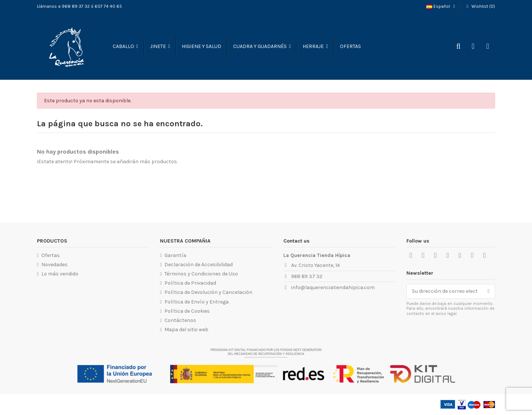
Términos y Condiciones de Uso (201, 274)
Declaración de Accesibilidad (199, 265)
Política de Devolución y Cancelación (208, 292)
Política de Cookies (187, 311)
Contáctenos (180, 320)
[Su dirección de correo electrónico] (445, 291)
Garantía (175, 255)
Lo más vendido (60, 274)
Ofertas (51, 255)
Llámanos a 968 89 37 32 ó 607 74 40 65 (79, 6)
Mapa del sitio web (186, 330)
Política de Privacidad (190, 283)
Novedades (54, 265)
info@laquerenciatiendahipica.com (333, 287)
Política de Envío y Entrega (197, 302)
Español (441, 6)
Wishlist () (480, 6)
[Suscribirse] (489, 291)
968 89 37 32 (307, 276)
